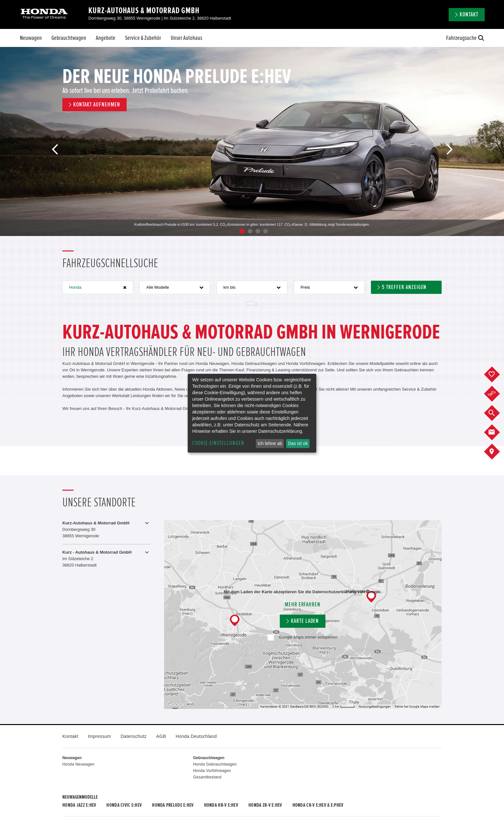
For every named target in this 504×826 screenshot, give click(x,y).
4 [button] (265, 231)
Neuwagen (31, 38)
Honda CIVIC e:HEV (124, 805)
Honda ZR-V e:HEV (265, 805)
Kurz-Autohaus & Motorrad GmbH (144, 11)
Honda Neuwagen (78, 764)
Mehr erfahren (303, 605)
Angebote (106, 38)
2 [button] (250, 231)
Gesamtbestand (207, 777)
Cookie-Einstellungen (218, 443)
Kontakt (469, 15)
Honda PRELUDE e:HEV (173, 805)
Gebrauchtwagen (69, 38)
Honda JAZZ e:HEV (79, 805)
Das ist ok (298, 443)
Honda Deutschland (196, 736)
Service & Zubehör (143, 38)
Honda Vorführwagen (212, 771)
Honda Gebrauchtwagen (215, 764)
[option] (252, 141)
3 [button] (258, 231)
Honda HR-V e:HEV (221, 805)
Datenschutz (134, 736)
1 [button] (242, 231)
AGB (161, 736)
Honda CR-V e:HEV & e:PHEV (318, 805)
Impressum (99, 736)
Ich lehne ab (270, 443)
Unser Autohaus (186, 38)
